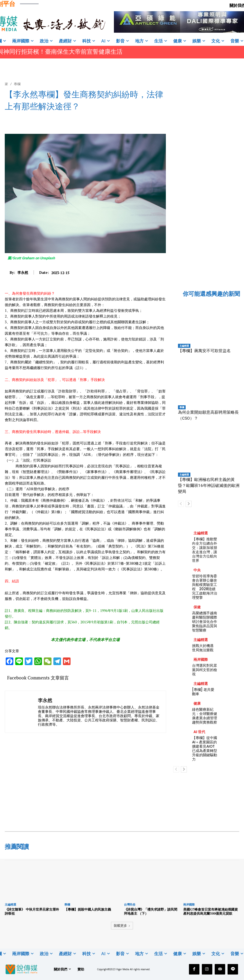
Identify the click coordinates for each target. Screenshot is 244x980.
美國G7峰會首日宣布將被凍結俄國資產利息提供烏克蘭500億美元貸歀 (211, 911)
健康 (197, 703)
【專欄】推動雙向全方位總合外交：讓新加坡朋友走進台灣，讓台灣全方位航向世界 (205, 550)
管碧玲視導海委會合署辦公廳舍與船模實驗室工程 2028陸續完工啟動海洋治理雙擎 (205, 587)
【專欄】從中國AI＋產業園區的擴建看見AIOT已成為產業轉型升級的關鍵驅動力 (205, 748)
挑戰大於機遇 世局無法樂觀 (203, 648)
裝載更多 (122, 925)
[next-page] (189, 504)
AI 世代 (199, 732)
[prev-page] (181, 504)
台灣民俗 (130, 904)
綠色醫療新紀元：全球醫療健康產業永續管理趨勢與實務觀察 (205, 716)
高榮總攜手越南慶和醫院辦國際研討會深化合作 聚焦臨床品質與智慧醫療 (206, 622)
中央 (197, 570)
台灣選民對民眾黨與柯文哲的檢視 (205, 670)
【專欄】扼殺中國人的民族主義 (88, 909)
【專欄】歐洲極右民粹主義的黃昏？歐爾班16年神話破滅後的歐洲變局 (209, 485)
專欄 (17, 84)
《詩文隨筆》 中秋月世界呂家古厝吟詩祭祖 (32, 911)
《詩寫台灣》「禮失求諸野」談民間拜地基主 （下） (151, 911)
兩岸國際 (201, 659)
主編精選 (184, 346)
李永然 (23, 272)
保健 (197, 607)
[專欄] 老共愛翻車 (203, 692)
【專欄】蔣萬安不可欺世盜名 (204, 351)
